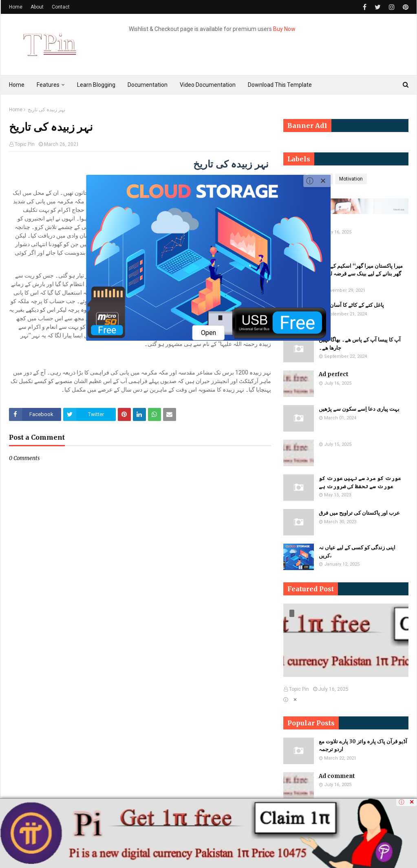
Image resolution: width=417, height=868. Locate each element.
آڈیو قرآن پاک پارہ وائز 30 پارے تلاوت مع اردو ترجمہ (363, 746)
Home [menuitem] (17, 85)
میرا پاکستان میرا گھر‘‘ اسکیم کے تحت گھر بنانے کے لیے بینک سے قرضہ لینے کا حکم (361, 274)
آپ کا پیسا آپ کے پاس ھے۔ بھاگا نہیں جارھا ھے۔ (360, 344)
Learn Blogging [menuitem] (96, 85)
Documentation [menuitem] (148, 85)
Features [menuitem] (48, 85)
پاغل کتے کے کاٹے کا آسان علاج (351, 305)
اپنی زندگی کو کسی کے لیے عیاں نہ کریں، (357, 552)
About (37, 7)
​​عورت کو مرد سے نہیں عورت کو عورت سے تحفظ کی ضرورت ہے (360, 482)
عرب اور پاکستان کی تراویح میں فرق (359, 513)
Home (16, 7)
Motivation (351, 179)
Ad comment (337, 776)
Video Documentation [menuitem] (208, 85)
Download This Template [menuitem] (280, 85)
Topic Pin (25, 144)
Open (208, 333)
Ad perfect (334, 374)
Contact (61, 7)
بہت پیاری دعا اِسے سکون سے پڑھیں (359, 409)
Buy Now (284, 29)
